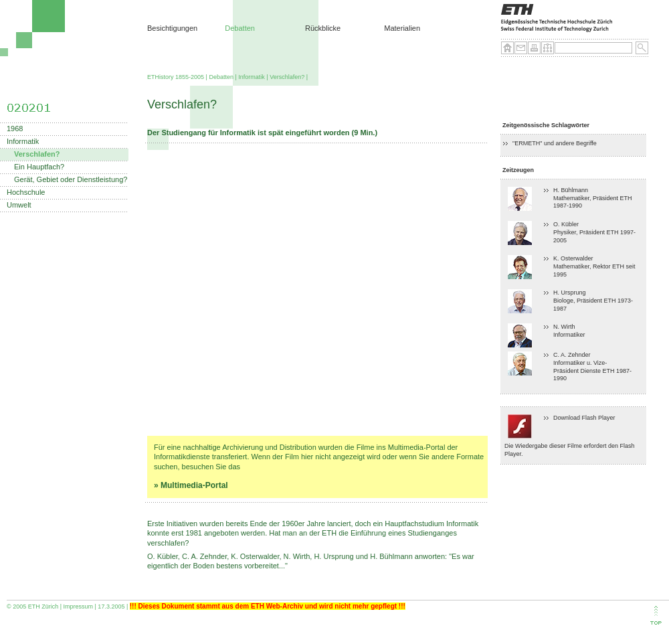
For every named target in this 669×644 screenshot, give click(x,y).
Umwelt (19, 205)
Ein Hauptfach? (39, 167)
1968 (15, 129)
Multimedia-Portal (194, 485)
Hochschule (26, 192)
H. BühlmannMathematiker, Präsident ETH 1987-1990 (593, 198)
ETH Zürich (43, 607)
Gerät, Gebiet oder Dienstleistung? (71, 180)
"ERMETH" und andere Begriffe (555, 143)
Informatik (252, 77)
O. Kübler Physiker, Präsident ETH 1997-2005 (594, 232)
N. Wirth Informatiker (569, 331)
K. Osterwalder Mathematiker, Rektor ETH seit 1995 (594, 266)
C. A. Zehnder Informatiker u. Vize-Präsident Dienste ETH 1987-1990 (592, 367)
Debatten (240, 28)
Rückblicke (323, 28)
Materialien (402, 28)
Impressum (79, 607)
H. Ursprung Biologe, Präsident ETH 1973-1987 (593, 300)
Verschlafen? (287, 77)
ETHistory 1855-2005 (176, 77)
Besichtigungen (172, 28)
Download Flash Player (584, 418)
